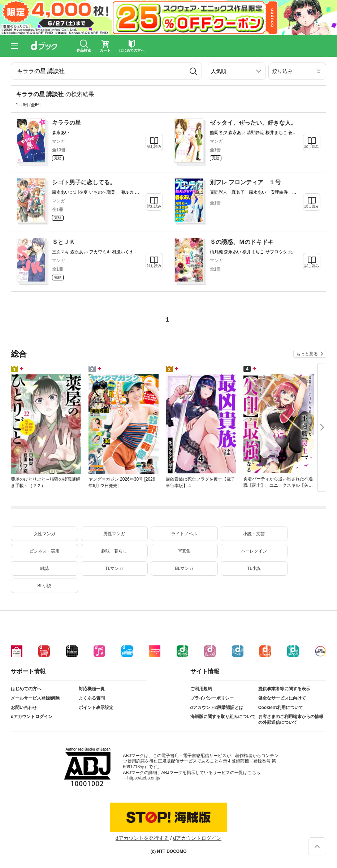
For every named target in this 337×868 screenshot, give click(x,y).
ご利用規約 (201, 689)
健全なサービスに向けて (282, 698)
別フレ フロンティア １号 (245, 182)
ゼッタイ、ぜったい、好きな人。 (253, 123)
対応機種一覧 (92, 689)
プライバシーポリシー (212, 698)
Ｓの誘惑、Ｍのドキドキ (242, 242)
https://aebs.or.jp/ (144, 778)
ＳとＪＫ (64, 242)
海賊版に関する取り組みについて (223, 717)
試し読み (154, 147)
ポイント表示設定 (96, 708)
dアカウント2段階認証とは (217, 708)
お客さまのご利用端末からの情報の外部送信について (291, 719)
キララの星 (66, 123)
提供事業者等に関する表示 (284, 689)
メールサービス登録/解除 (35, 698)
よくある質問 (92, 698)
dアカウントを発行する (142, 838)
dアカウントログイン (32, 717)
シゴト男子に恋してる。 (84, 182)
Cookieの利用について (281, 708)
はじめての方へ (26, 689)
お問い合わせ (24, 708)
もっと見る (307, 354)
